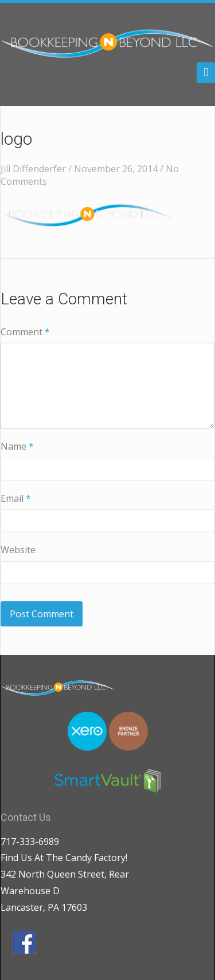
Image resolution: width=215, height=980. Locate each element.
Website (18, 550)
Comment (25, 332)
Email (16, 498)
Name (17, 446)
